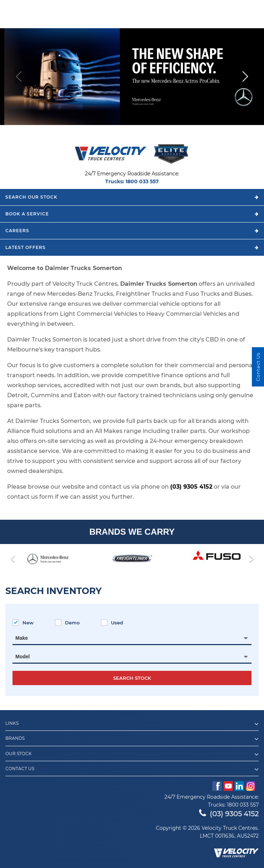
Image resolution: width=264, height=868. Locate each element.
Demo (67, 623)
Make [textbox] (22, 638)
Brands (132, 739)
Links (132, 724)
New (23, 623)
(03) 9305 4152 (191, 487)
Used (112, 623)
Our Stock (132, 754)
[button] (245, 76)
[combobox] (132, 638)
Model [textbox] (22, 657)
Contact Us (132, 769)
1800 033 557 (142, 181)
